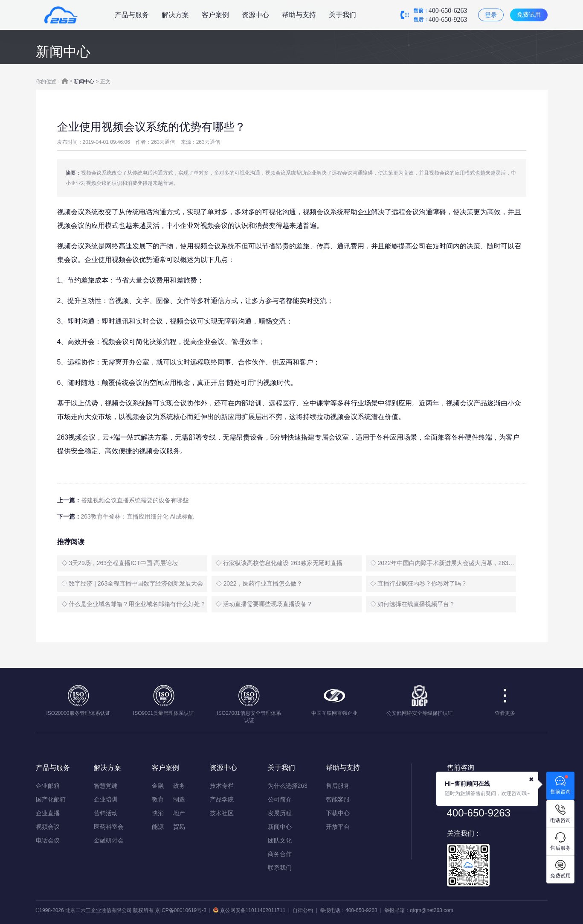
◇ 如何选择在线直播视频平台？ (413, 604)
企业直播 (48, 813)
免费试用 (529, 15)
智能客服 (338, 799)
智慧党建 (106, 786)
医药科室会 (109, 827)
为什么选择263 (288, 786)
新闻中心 (84, 82)
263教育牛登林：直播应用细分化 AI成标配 (137, 516)
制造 (179, 799)
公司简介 (280, 799)
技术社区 (222, 813)
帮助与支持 (299, 15)
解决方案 (175, 15)
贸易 (179, 827)
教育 (158, 799)
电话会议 (48, 840)
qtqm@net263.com (432, 910)
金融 (158, 786)
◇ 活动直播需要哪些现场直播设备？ (264, 604)
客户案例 (215, 15)
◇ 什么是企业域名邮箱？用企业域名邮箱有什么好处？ (134, 604)
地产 (179, 813)
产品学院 (222, 799)
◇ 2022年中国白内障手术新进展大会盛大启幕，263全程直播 (443, 563)
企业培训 (106, 799)
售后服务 (338, 786)
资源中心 (255, 15)
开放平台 (338, 827)
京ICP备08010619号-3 (181, 910)
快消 (158, 813)
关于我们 (342, 15)
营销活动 (106, 813)
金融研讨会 (109, 840)
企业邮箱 (48, 786)
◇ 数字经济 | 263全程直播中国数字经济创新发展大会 (132, 583)
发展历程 (280, 813)
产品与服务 (132, 15)
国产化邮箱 (51, 799)
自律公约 (303, 910)
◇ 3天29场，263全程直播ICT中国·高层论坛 (120, 563)
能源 (158, 827)
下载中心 (338, 813)
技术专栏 (222, 786)
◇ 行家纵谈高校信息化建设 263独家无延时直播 (279, 563)
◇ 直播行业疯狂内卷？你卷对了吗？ (419, 583)
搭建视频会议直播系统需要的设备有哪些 (135, 500)
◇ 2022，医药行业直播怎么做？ (259, 583)
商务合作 (280, 854)
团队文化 (280, 840)
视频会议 (48, 827)
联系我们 (280, 868)
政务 (179, 786)
